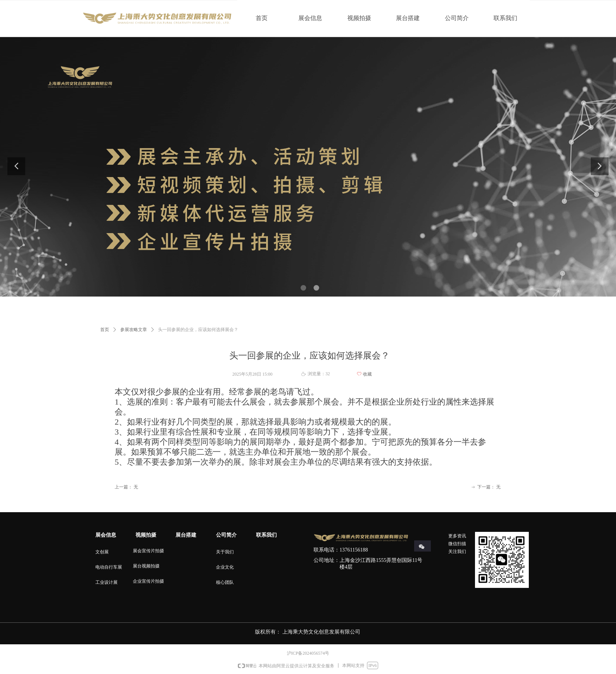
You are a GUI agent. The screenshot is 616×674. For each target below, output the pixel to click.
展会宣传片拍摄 (148, 551)
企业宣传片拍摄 (148, 581)
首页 (105, 330)
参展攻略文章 (134, 330)
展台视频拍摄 (146, 566)
